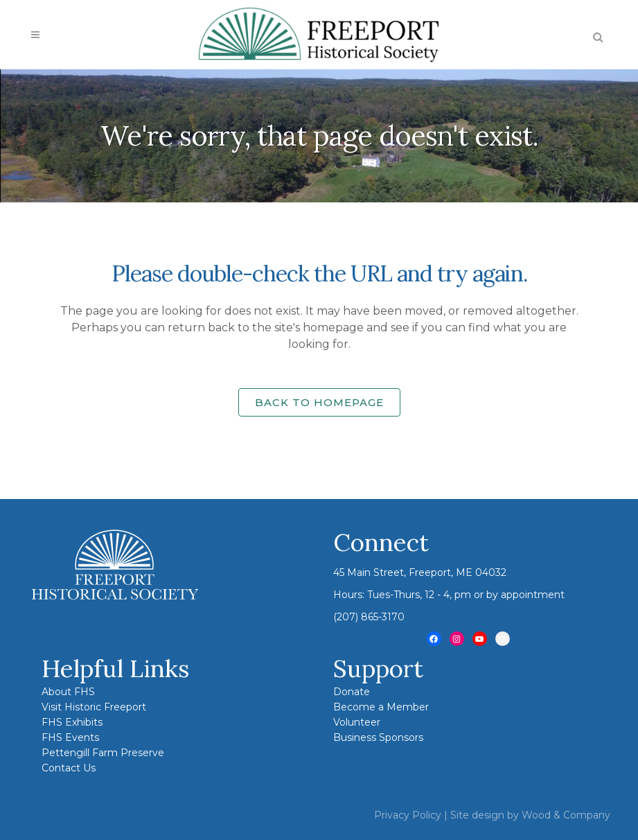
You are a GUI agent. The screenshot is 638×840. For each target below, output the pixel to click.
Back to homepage (319, 402)
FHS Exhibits (72, 722)
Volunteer (357, 722)
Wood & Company (566, 815)
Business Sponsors (378, 737)
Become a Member (381, 707)
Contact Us (69, 768)
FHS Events (70, 737)
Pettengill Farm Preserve (103, 753)
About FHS (68, 692)
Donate (352, 692)
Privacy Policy (408, 815)
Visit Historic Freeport (94, 707)
